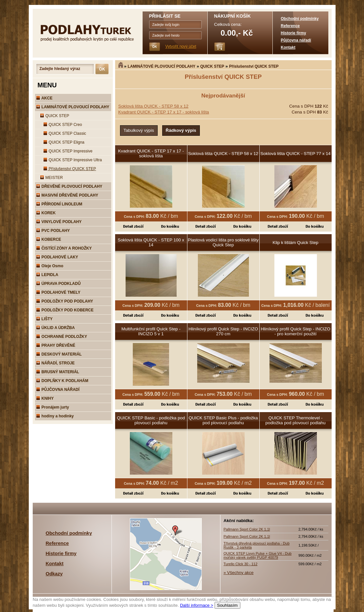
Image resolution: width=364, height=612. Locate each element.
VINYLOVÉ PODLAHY (59, 222)
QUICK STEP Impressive (68, 151)
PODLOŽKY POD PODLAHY (65, 301)
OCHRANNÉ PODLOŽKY (62, 337)
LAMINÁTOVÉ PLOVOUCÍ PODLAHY (161, 66)
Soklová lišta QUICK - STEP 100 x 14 (151, 242)
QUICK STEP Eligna (64, 142)
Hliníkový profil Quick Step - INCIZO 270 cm (223, 331)
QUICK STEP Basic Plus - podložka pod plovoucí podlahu (223, 420)
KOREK (46, 213)
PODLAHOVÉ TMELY (58, 292)
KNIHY (45, 398)
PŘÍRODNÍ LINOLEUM (59, 204)
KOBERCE (49, 239)
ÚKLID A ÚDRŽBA (55, 328)
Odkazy (54, 574)
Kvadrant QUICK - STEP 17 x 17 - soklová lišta (164, 112)
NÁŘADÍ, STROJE (55, 363)
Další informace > (197, 605)
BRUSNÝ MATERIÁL (58, 372)
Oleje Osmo (50, 266)
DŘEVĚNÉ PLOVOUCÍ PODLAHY (69, 186)
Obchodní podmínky (300, 19)
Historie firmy (294, 33)
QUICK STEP (212, 66)
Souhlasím (227, 605)
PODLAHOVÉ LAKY (57, 257)
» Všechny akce (239, 573)
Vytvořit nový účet (181, 46)
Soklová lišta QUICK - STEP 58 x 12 (154, 106)
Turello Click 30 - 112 (241, 564)
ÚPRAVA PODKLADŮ (58, 284)
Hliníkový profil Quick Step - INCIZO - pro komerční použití (295, 331)
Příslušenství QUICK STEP (254, 66)
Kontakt (288, 47)
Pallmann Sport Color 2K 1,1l (247, 529)
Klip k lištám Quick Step (296, 243)
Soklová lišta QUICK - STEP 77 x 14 (295, 154)
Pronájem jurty (52, 407)
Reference (290, 26)
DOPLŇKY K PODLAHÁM (62, 381)
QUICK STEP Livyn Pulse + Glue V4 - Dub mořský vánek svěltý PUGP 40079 (258, 555)
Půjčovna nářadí (296, 40)
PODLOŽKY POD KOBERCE (65, 310)
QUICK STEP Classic (65, 133)
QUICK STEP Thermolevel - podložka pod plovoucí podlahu (296, 420)
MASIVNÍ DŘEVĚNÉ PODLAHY (67, 195)
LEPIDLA (47, 275)
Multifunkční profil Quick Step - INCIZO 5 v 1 (151, 331)
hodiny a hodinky (55, 416)
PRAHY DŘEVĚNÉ (56, 345)
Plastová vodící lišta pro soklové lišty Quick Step (223, 242)
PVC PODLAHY (53, 231)
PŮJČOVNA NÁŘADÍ (58, 390)
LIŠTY (44, 319)
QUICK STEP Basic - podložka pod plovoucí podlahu (151, 420)
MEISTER (52, 178)
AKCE (44, 98)
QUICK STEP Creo (63, 125)
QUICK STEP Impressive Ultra (73, 160)
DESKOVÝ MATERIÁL (59, 354)
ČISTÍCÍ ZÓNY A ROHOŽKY (64, 248)
